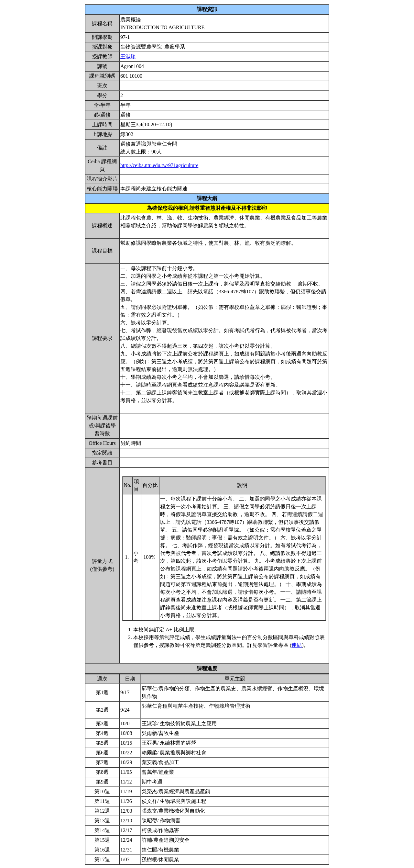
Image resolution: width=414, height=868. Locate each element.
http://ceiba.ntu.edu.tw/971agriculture (159, 165)
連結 (297, 645)
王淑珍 (128, 56)
